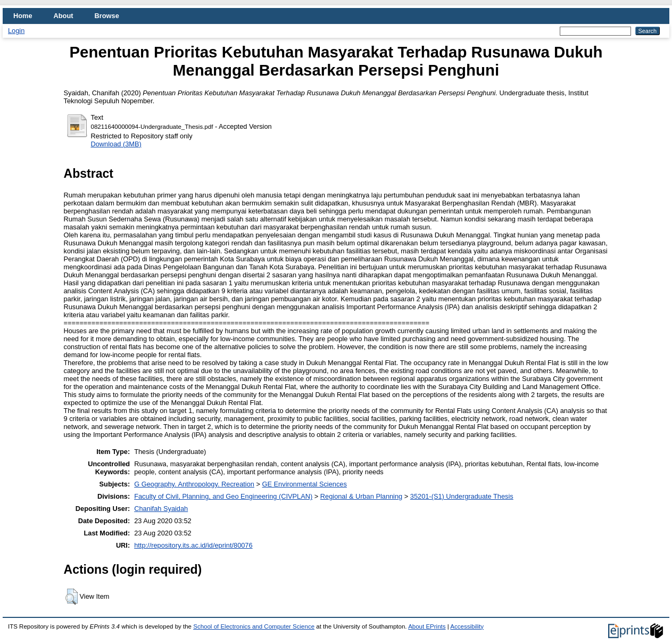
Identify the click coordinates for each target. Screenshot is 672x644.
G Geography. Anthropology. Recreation (194, 484)
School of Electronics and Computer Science (254, 626)
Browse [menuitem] (107, 16)
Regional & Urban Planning (361, 496)
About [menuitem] (64, 16)
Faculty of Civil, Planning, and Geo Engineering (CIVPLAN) (223, 496)
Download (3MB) (116, 144)
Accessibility (467, 626)
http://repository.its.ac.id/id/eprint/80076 (193, 545)
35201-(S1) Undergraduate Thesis (462, 496)
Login (16, 31)
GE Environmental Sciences (305, 484)
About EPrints (427, 626)
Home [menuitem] (23, 16)
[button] (72, 597)
